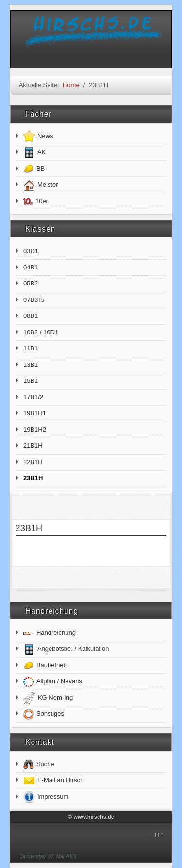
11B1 (31, 348)
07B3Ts (34, 300)
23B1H (33, 478)
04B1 (31, 267)
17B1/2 (33, 397)
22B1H (33, 462)
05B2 (31, 283)
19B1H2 (35, 430)
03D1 (31, 251)
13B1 (31, 365)
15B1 (31, 381)
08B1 (31, 316)
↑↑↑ (159, 834)
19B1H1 (35, 413)
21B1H (33, 446)
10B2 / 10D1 (41, 332)
